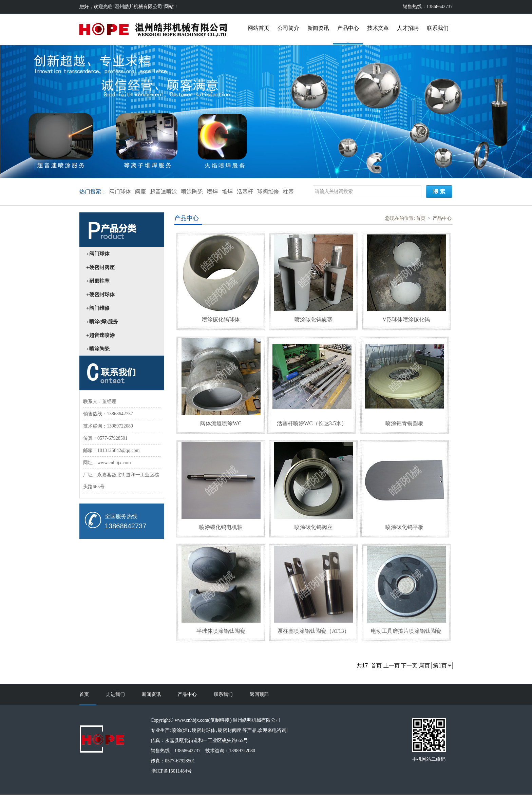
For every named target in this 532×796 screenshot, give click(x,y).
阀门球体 (120, 192)
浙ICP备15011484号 (172, 771)
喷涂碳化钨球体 (221, 319)
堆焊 (227, 192)
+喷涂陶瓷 (98, 349)
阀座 (140, 192)
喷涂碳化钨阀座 (313, 527)
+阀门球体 (98, 254)
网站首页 (259, 28)
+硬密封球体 (100, 295)
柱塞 (288, 192)
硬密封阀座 (230, 730)
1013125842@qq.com (119, 450)
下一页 (409, 666)
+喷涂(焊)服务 (102, 322)
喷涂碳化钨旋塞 (313, 319)
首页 (421, 218)
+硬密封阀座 (100, 267)
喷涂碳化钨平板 (404, 527)
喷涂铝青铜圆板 (404, 423)
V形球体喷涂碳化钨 (406, 319)
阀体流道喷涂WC (221, 423)
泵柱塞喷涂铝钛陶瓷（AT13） (313, 631)
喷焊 (212, 192)
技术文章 (378, 28)
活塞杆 (245, 192)
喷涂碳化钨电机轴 (221, 527)
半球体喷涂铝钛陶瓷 (221, 631)
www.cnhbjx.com (114, 463)
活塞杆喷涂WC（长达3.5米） (312, 423)
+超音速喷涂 (100, 335)
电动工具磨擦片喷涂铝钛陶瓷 (406, 631)
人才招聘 (408, 28)
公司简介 (288, 28)
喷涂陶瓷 (192, 192)
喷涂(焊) (180, 730)
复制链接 (220, 720)
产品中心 (348, 28)
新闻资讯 (318, 28)
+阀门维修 (98, 308)
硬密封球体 (204, 730)
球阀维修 (268, 192)
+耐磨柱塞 (98, 281)
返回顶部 (259, 694)
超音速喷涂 (164, 192)
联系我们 (438, 28)
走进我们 (115, 694)
